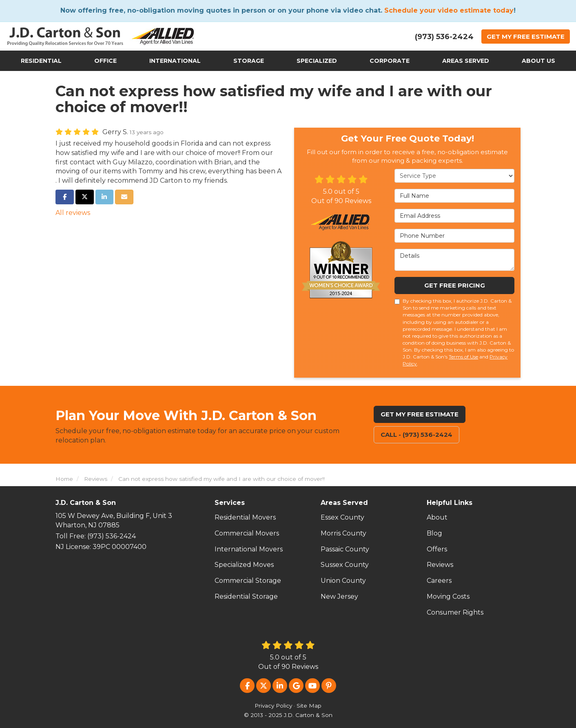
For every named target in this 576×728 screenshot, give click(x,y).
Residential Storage (246, 596)
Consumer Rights (455, 612)
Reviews (440, 565)
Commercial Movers (247, 533)
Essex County (342, 517)
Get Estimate (526, 37)
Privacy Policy (273, 706)
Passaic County (345, 549)
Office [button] (105, 61)
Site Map (309, 706)
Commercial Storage (248, 581)
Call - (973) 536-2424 (416, 435)
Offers (437, 549)
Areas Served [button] (466, 61)
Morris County (343, 533)
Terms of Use (463, 357)
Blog (434, 533)
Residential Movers (245, 517)
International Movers (249, 549)
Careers (439, 581)
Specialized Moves (244, 565)
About (437, 517)
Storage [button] (249, 61)
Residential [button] (41, 61)
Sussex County (345, 565)
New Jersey (339, 596)
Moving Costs (448, 596)
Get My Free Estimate (420, 414)
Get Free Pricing (455, 285)
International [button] (175, 61)
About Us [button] (538, 61)
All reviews (73, 213)
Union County (343, 581)
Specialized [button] (317, 61)
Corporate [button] (390, 61)
